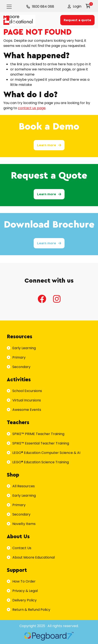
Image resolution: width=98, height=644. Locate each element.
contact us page (32, 108)
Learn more (49, 145)
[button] (75, 6)
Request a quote (77, 20)
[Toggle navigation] (9, 7)
